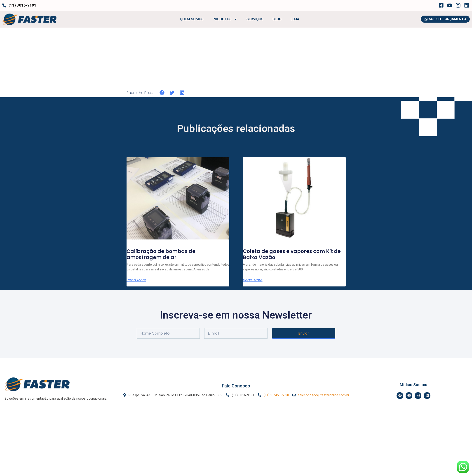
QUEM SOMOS (192, 19)
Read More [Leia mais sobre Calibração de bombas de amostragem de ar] (136, 280)
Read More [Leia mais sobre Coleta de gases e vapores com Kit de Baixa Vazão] (253, 280)
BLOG (277, 19)
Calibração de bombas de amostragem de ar (161, 254)
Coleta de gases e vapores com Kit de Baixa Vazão (292, 254)
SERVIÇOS (255, 19)
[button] (162, 93)
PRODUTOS (225, 19)
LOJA (295, 19)
